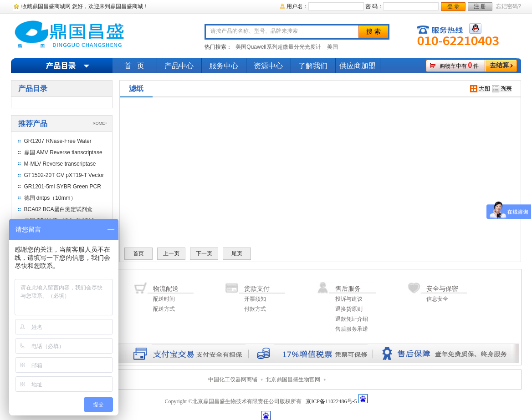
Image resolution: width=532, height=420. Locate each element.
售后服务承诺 (352, 329)
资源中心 (268, 66)
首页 (138, 253)
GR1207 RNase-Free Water (58, 141)
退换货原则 (349, 309)
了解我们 (313, 66)
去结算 (499, 65)
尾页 (237, 253)
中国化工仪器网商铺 (233, 380)
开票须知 (255, 299)
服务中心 (224, 66)
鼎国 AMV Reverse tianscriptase (63, 152)
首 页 (134, 66)
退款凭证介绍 (352, 319)
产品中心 (179, 66)
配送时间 (164, 299)
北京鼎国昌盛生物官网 (293, 380)
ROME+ (100, 123)
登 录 (453, 6)
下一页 (204, 253)
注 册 (480, 6)
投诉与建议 (349, 299)
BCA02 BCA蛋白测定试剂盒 (58, 209)
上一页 (171, 253)
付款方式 (255, 309)
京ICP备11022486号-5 (331, 401)
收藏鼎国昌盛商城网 (46, 6)
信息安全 (437, 299)
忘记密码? (509, 6)
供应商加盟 (358, 66)
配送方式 (164, 309)
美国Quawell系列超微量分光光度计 (278, 47)
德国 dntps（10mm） (50, 198)
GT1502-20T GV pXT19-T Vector (64, 175)
